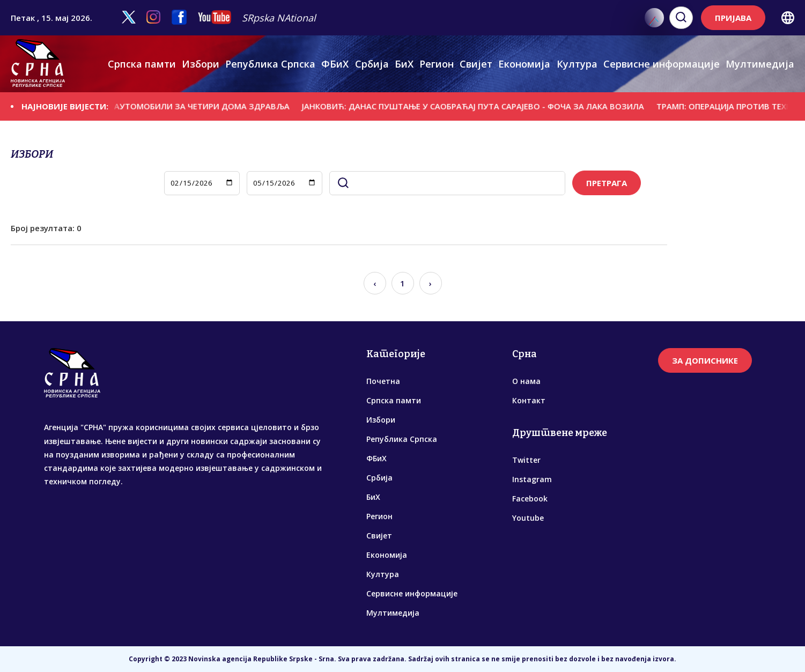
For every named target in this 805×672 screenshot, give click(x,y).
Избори (201, 64)
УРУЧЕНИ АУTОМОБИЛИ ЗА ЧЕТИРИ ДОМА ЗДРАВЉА (194, 106)
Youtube (528, 518)
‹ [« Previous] (375, 283)
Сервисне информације (662, 64)
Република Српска (270, 64)
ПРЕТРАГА (607, 183)
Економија (524, 64)
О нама (526, 381)
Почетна (383, 381)
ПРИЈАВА (733, 18)
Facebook (530, 499)
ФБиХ (335, 64)
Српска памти (142, 64)
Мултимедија (760, 64)
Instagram (532, 479)
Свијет (476, 64)
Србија (372, 64)
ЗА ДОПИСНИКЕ (705, 360)
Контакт (529, 400)
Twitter (526, 460)
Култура (577, 64)
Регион (437, 64)
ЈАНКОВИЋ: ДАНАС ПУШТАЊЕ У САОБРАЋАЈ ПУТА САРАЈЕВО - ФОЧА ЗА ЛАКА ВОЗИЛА (484, 106)
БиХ (404, 64)
